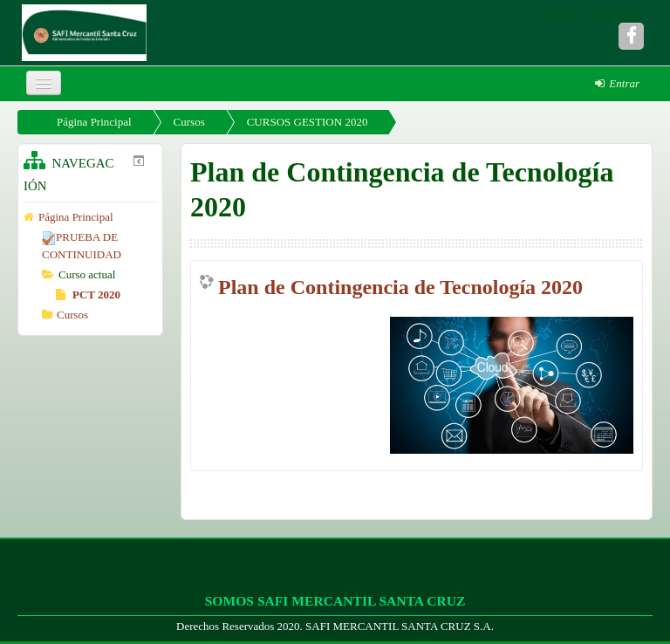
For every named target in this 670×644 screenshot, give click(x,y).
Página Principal (94, 122)
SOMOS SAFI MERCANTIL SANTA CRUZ (335, 601)
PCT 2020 (88, 295)
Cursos (189, 122)
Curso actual (87, 274)
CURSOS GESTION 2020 (308, 122)
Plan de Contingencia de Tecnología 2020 (400, 287)
